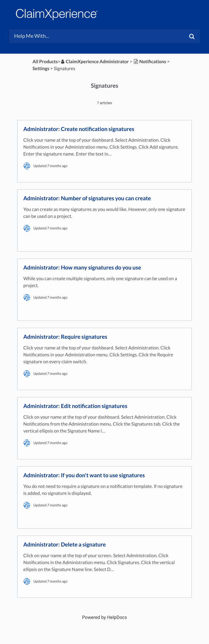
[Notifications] (150, 62)
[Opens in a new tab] (105, 617)
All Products (45, 62)
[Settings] (41, 69)
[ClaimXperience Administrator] (95, 62)
